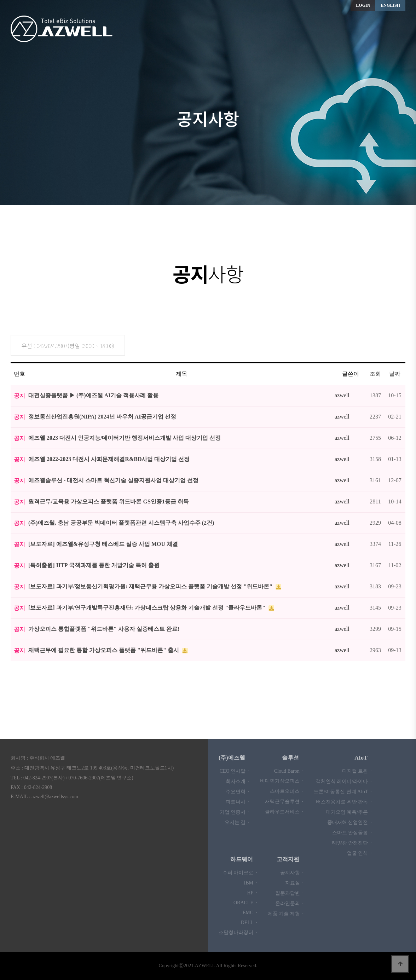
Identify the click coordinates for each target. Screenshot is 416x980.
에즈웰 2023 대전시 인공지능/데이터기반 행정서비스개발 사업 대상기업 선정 (125, 438)
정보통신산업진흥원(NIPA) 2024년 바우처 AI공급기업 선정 (102, 417)
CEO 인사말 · (235, 771)
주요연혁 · (238, 792)
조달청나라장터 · (238, 932)
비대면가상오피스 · (282, 781)
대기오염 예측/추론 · (349, 812)
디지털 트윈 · (357, 771)
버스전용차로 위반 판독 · (344, 802)
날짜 (395, 374)
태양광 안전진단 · (352, 843)
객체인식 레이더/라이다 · (344, 781)
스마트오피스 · (287, 791)
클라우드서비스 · (284, 812)
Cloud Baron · (289, 771)
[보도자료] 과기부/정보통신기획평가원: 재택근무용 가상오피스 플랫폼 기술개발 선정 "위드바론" (151, 586)
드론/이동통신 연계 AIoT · (343, 792)
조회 (375, 374)
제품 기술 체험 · (286, 914)
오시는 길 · (237, 822)
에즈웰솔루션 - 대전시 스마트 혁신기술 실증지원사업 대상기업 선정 (113, 480)
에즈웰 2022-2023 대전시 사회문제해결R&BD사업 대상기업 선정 (109, 459)
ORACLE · (245, 903)
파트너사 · (238, 802)
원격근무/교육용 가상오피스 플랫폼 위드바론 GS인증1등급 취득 (109, 501)
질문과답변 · (290, 893)
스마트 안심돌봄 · (352, 833)
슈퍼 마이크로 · (240, 873)
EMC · (250, 913)
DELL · (249, 923)
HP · (252, 893)
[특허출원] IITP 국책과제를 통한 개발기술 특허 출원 (94, 565)
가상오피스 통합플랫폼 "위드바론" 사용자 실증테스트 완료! (104, 629)
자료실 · (294, 883)
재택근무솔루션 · (284, 802)
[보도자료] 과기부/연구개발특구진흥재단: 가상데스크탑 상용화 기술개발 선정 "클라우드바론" (148, 608)
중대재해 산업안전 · (349, 822)
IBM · (251, 883)
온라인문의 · (290, 903)
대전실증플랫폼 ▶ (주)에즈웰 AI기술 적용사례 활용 (93, 395)
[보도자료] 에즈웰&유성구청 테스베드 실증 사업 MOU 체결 (103, 544)
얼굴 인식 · (359, 853)
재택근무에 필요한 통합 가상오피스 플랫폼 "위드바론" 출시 (104, 650)
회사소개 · (238, 781)
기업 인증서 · (235, 812)
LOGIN (363, 5)
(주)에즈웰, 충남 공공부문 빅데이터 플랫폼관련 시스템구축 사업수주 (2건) (121, 523)
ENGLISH (390, 5)
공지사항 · (292, 873)
